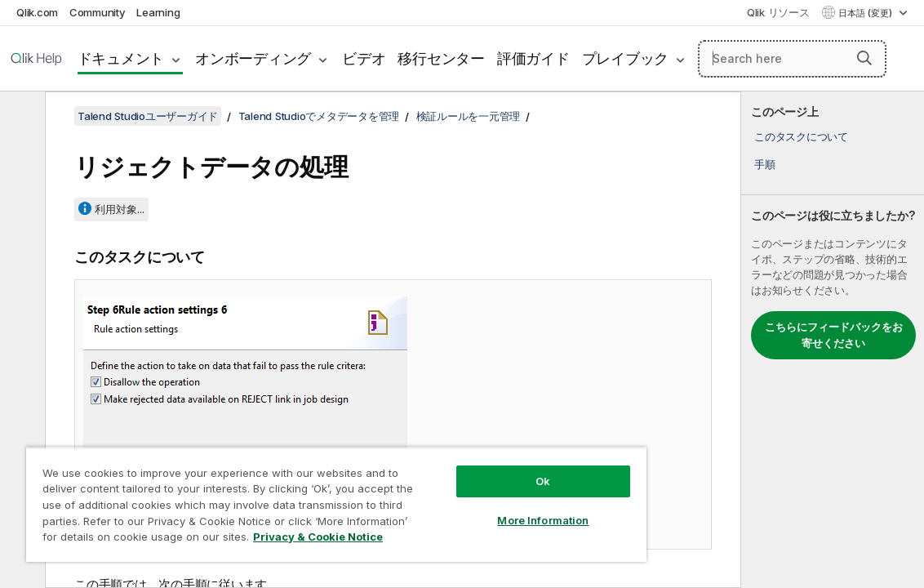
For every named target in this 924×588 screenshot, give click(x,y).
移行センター (441, 58)
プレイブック (626, 58)
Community (98, 12)
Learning (158, 12)
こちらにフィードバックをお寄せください (834, 335)
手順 (765, 164)
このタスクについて (801, 136)
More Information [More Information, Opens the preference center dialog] (472, 508)
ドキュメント (121, 58)
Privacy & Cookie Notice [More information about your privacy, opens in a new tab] (247, 540)
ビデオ (364, 58)
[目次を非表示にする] (20, 117)
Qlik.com (37, 12)
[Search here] (792, 59)
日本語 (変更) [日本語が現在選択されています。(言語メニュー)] (866, 13)
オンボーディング (253, 58)
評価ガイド (533, 58)
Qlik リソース (778, 12)
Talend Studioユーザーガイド (148, 116)
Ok (472, 469)
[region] (294, 498)
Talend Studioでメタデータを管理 (319, 116)
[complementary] (833, 340)
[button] (864, 58)
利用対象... (120, 209)
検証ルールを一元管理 (469, 116)
